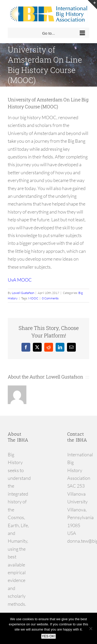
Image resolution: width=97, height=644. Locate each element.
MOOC (33, 298)
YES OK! (48, 636)
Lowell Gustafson (23, 293)
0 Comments (50, 298)
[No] (91, 628)
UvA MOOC (20, 280)
